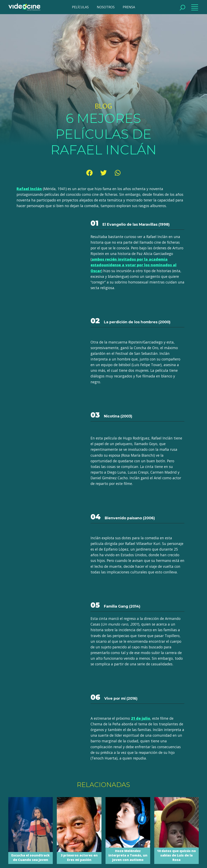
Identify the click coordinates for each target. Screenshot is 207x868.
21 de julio (141, 718)
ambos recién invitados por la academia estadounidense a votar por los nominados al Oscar (134, 265)
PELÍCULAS (80, 7)
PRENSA (129, 7)
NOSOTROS (106, 7)
